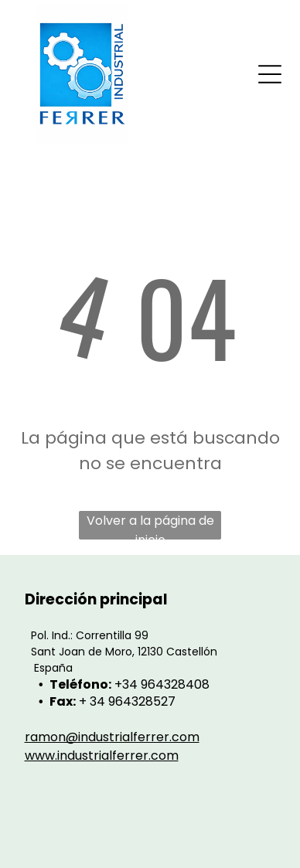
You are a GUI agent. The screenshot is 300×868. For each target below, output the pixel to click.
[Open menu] (270, 74)
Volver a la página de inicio (150, 526)
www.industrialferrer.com (102, 756)
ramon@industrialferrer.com (112, 737)
